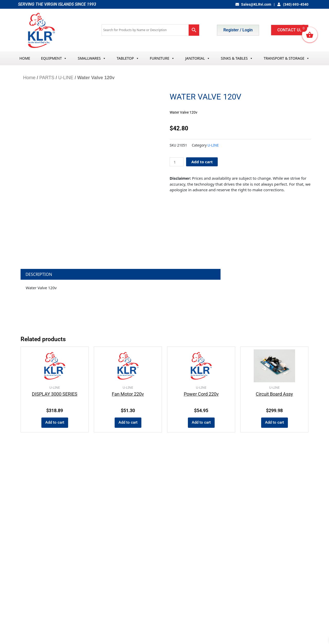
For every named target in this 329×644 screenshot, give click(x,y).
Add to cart (202, 162)
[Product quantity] (177, 162)
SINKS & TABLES (237, 58)
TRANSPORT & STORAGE (287, 58)
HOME (25, 58)
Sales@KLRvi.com (253, 4)
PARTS (47, 78)
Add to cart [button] (55, 422)
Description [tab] (39, 274)
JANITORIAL (198, 58)
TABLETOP (128, 58)
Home (29, 78)
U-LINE (66, 78)
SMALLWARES (92, 58)
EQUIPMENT (54, 58)
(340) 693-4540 (293, 4)
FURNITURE (162, 58)
